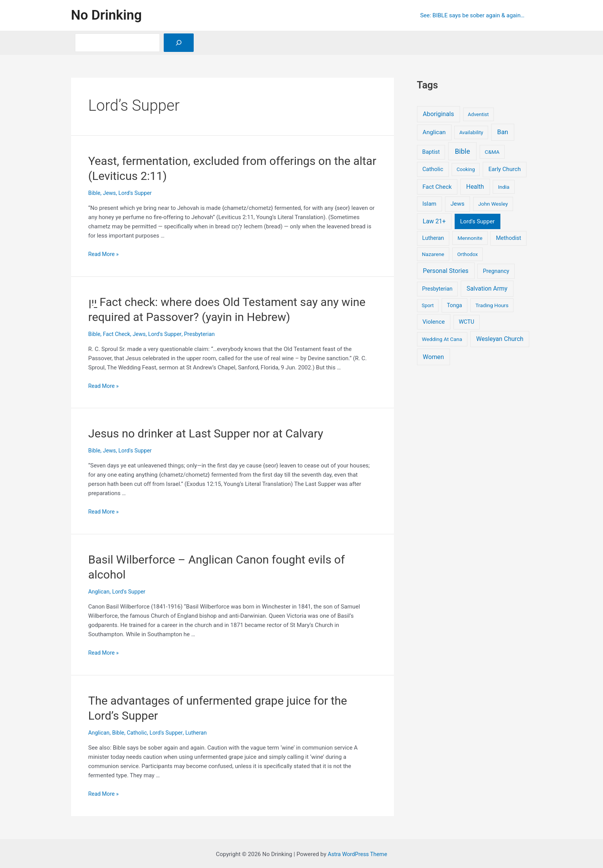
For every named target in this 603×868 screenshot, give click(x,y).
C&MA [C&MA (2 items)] (492, 152)
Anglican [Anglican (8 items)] (434, 132)
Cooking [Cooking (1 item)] (466, 169)
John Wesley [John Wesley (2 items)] (493, 204)
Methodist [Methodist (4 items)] (508, 238)
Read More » (104, 254)
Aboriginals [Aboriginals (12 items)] (438, 114)
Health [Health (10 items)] (475, 187)
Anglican (100, 590)
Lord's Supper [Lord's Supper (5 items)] (477, 221)
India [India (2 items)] (504, 187)
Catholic (139, 731)
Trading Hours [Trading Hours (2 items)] (492, 305)
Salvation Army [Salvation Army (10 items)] (487, 289)
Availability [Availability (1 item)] (471, 132)
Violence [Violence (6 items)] (434, 322)
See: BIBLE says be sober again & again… (474, 15)
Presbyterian (204, 334)
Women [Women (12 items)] (433, 357)
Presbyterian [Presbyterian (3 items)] (437, 289)
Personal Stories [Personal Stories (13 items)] (446, 271)
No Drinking (106, 15)
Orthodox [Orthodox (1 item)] (468, 254)
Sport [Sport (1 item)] (428, 305)
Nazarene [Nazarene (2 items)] (433, 254)
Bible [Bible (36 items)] (462, 151)
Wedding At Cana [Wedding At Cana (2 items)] (442, 339)
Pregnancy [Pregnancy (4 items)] (496, 271)
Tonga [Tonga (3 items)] (454, 305)
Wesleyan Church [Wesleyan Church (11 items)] (500, 339)
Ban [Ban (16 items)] (503, 132)
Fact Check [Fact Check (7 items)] (437, 187)
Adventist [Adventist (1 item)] (478, 114)
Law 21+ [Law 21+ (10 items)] (434, 221)
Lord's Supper (137, 193)
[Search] (179, 43)
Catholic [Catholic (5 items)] (433, 169)
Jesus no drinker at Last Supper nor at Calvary (206, 433)
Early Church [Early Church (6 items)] (505, 169)
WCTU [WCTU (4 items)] (467, 322)
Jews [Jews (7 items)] (457, 204)
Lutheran (200, 731)
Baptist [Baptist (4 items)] (431, 152)
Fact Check (118, 334)
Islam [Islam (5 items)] (429, 204)
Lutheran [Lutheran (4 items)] (433, 238)
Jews (110, 193)
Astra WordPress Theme (357, 853)
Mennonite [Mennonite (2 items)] (470, 238)
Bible (95, 193)
